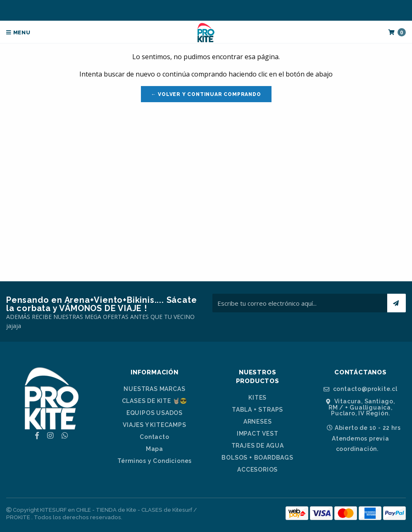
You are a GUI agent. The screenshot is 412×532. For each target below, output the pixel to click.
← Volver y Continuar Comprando (206, 94)
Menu (18, 32)
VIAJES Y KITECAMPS (154, 425)
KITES (257, 398)
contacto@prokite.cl (361, 389)
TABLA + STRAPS (257, 410)
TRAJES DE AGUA (258, 446)
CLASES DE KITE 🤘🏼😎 (155, 401)
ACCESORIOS (257, 470)
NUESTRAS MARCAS (154, 389)
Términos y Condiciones (155, 461)
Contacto (154, 437)
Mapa (155, 449)
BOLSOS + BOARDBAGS (257, 458)
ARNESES (258, 422)
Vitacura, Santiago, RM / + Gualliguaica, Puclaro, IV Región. (361, 407)
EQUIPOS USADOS (155, 413)
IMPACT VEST (258, 434)
